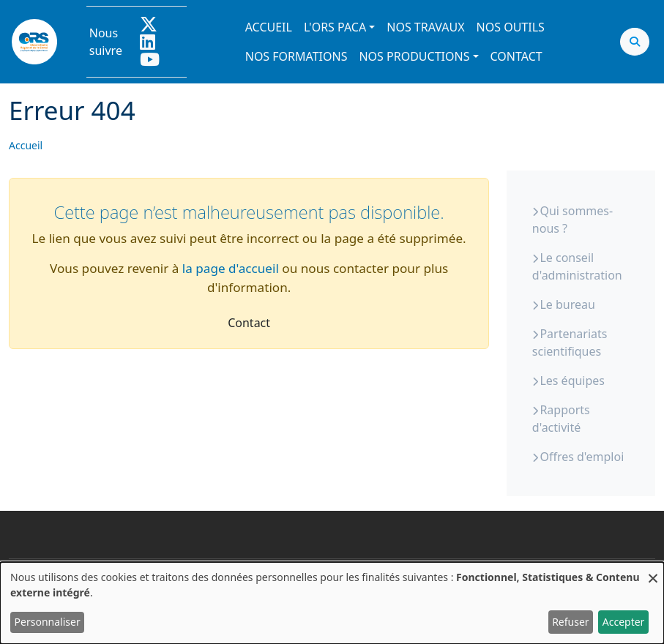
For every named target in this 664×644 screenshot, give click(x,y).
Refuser (570, 622)
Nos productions (414, 56)
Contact (516, 56)
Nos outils (511, 27)
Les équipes (572, 381)
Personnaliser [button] (48, 622)
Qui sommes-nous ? (572, 220)
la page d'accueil (231, 268)
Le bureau (567, 304)
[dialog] (332, 603)
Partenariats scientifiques (570, 342)
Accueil (269, 27)
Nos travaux (425, 27)
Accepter (624, 622)
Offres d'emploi (582, 457)
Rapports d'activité (561, 419)
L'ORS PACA (335, 27)
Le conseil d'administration (577, 266)
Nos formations (296, 56)
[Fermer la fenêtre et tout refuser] (653, 571)
